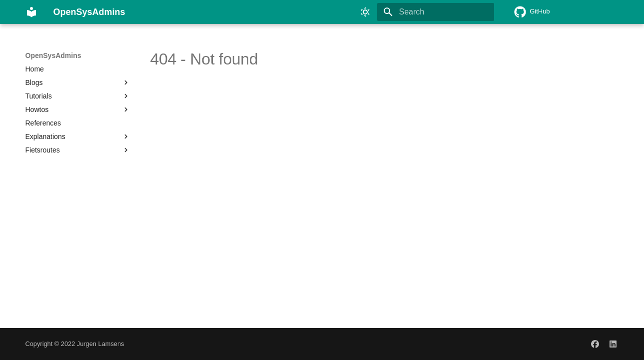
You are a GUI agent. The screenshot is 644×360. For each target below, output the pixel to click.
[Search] (436, 12)
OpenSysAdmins (53, 55)
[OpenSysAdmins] (31, 12)
